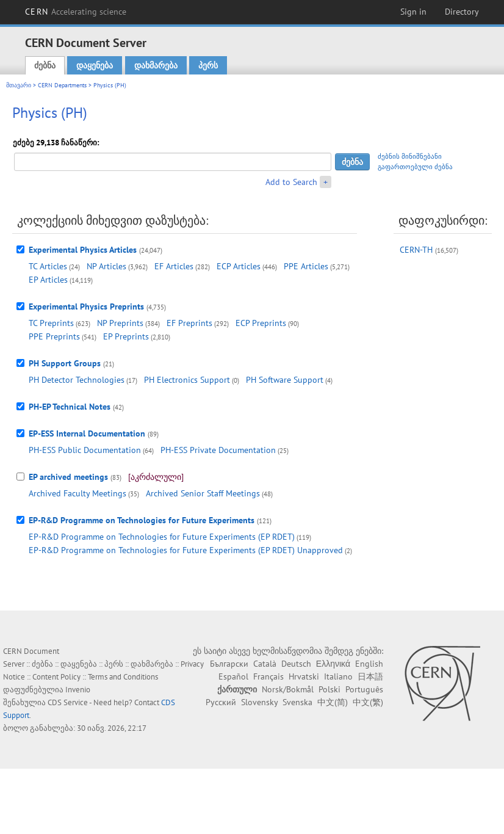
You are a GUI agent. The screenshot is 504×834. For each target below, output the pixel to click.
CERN (76, 12)
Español (233, 676)
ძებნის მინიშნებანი (410, 156)
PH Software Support (285, 380)
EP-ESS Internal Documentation (87, 433)
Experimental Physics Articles (83, 250)
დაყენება (95, 65)
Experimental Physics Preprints (86, 306)
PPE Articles (306, 266)
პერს (208, 65)
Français (268, 676)
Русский (221, 702)
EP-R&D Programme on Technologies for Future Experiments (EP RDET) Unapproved (186, 550)
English (369, 664)
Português (364, 689)
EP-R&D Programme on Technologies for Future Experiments (142, 520)
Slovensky (259, 702)
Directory (462, 12)
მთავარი (19, 85)
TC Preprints (51, 323)
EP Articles (48, 280)
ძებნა (45, 65)
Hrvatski (304, 676)
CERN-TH (416, 250)
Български (229, 664)
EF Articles (174, 266)
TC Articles (48, 266)
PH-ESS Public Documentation (85, 450)
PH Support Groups (65, 363)
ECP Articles (239, 266)
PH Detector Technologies (77, 380)
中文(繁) (368, 702)
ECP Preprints (261, 323)
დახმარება (156, 65)
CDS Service (68, 702)
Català (265, 664)
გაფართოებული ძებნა (415, 167)
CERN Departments (62, 85)
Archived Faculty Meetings (77, 493)
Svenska (297, 702)
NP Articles (106, 266)
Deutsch (296, 664)
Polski (329, 689)
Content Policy (56, 677)
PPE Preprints (54, 336)
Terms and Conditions (123, 677)
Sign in (413, 12)
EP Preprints (126, 336)
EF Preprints (189, 323)
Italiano (338, 676)
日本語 (370, 676)
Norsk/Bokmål (288, 689)
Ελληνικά (333, 664)
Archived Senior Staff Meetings (203, 493)
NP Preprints (120, 323)
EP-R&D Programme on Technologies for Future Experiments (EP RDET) (162, 537)
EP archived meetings (68, 477)
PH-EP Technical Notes (70, 407)
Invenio (78, 690)
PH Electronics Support (187, 380)
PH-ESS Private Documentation (218, 450)
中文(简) (333, 702)
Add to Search (291, 182)
